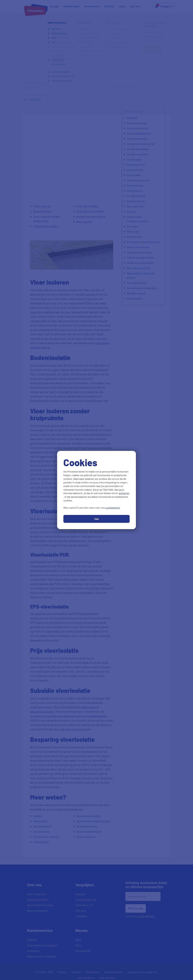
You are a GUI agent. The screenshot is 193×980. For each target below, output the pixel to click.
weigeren (124, 493)
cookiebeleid (113, 508)
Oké (97, 519)
